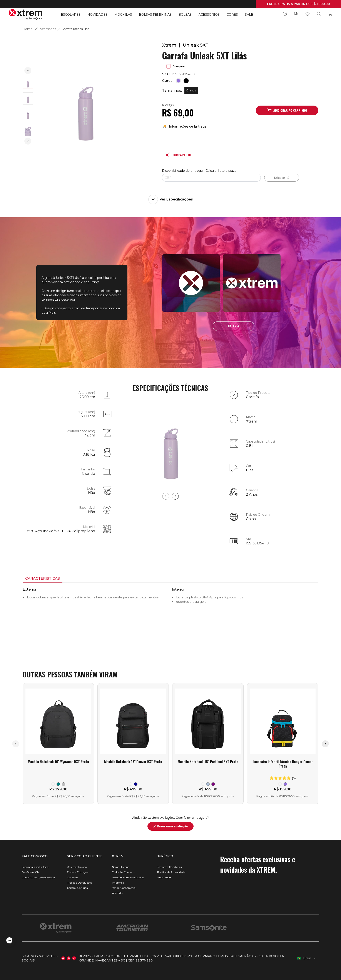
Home (28, 29)
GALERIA (233, 326)
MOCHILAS (123, 15)
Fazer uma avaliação (175, 827)
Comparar (176, 66)
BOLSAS (185, 15)
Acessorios (48, 29)
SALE (249, 15)
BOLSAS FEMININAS (155, 15)
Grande (191, 90)
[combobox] (307, 958)
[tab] (43, 579)
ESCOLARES (71, 15)
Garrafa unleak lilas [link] (75, 29)
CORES (232, 15)
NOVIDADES (97, 15)
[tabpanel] (170, 622)
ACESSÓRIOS (209, 15)
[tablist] (170, 579)
